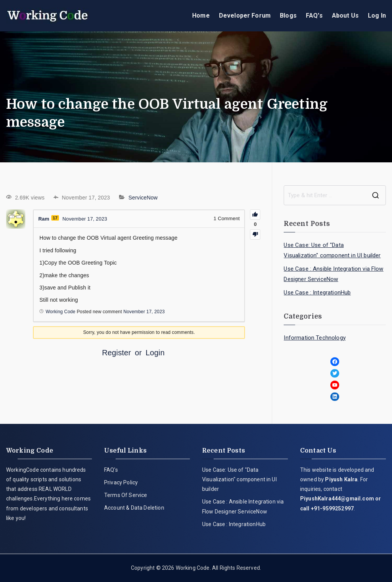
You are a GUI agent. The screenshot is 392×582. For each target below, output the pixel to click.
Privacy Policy (121, 482)
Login (155, 353)
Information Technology (315, 338)
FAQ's (314, 16)
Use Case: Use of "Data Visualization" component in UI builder (332, 250)
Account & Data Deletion (134, 508)
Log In (377, 16)
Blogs (288, 16)
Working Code (193, 568)
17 (55, 218)
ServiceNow (143, 198)
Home (201, 16)
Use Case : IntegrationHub (317, 293)
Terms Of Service (126, 495)
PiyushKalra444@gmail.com (337, 499)
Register (116, 353)
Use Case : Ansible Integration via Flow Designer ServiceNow (333, 274)
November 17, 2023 (144, 312)
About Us (345, 16)
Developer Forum (245, 16)
